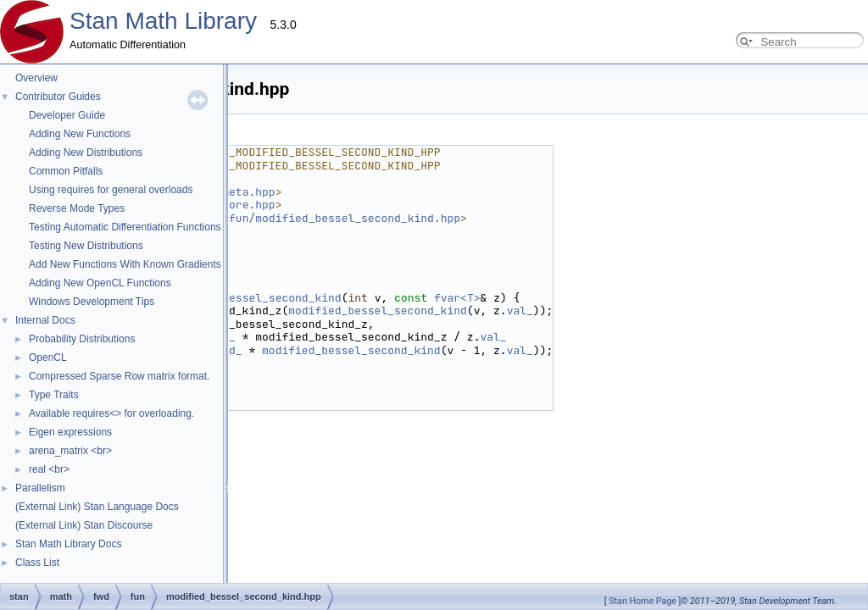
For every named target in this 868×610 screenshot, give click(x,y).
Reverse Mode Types (77, 208)
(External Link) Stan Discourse (84, 525)
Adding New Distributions (86, 152)
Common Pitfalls (66, 171)
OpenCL (48, 358)
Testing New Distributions (86, 246)
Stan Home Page (643, 601)
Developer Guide (67, 115)
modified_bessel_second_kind (252, 298)
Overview (36, 78)
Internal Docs (45, 320)
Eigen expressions (70, 432)
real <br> (49, 469)
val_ (520, 311)
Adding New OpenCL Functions (100, 283)
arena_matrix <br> (70, 451)
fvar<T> (457, 298)
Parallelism (40, 488)
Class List (37, 563)
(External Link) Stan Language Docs (97, 507)
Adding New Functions (80, 134)
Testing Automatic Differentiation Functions (125, 227)
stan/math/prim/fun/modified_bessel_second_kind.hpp (295, 218)
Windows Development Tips (92, 302)
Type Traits (54, 395)
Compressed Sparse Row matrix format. (119, 376)
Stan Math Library (163, 21)
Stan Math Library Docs (68, 544)
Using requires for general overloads (111, 190)
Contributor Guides (58, 97)
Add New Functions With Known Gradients (125, 264)
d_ (229, 337)
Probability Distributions (82, 339)
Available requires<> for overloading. (111, 413)
